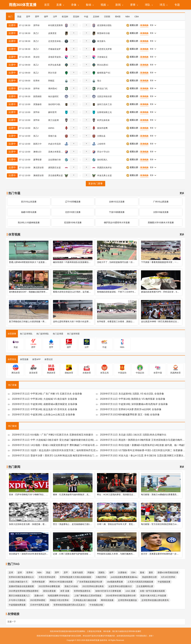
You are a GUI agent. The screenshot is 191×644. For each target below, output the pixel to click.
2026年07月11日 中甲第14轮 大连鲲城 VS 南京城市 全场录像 (45, 399)
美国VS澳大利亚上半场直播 (153, 596)
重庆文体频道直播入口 (19, 596)
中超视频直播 (164, 582)
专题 (177, 5)
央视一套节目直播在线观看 (152, 591)
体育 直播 (65, 591)
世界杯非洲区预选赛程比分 (21, 577)
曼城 (142, 572)
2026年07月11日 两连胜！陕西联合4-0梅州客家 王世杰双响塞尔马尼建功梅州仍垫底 (143, 440)
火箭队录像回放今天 (18, 582)
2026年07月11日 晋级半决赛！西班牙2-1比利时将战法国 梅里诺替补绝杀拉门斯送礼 (55, 456)
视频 (103, 5)
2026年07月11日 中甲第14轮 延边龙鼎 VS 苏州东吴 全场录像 (45, 409)
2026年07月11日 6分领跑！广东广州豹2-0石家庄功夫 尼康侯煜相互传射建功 (53, 435)
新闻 (118, 5)
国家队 (102, 572)
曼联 (151, 572)
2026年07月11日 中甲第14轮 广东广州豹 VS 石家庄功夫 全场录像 (47, 394)
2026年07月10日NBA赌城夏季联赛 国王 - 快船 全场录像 (130, 415)
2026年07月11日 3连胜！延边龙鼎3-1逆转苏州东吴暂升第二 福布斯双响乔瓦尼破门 (55, 450)
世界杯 (30, 572)
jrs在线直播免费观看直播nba (124, 577)
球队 (148, 5)
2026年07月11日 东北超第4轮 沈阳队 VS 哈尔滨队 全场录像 (132, 394)
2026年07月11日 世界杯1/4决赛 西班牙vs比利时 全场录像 (131, 409)
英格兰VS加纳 (71, 586)
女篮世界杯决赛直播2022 (120, 586)
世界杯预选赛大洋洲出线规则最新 (76, 577)
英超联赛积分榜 (149, 577)
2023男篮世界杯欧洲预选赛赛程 (24, 591)
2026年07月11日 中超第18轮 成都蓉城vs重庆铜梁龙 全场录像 (45, 404)
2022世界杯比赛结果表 (93, 586)
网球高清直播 (107, 600)
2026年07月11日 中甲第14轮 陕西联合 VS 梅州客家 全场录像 (133, 399)
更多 (182, 193)
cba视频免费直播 (115, 582)
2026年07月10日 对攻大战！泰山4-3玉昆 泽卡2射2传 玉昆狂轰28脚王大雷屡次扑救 (143, 456)
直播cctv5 (39, 596)
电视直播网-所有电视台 (59, 596)
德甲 (111, 572)
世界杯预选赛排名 (82, 591)
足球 (11, 572)
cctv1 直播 (130, 591)
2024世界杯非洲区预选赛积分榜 (121, 596)
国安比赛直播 (49, 591)
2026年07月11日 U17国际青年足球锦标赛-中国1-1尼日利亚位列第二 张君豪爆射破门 (143, 450)
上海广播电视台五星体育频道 (88, 596)
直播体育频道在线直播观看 (21, 586)
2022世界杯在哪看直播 (49, 586)
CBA (133, 572)
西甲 (57, 572)
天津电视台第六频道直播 (85, 600)
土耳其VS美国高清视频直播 (140, 582)
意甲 (66, 572)
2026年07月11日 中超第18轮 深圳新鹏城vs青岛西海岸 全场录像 (134, 404)
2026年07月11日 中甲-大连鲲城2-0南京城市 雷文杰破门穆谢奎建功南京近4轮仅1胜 (55, 440)
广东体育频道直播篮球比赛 (90, 582)
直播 (59, 5)
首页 (47, 5)
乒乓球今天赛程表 (17, 600)
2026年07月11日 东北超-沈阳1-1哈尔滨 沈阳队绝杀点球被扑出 (133, 435)
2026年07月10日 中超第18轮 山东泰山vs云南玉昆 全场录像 (43, 415)
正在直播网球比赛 (145, 586)
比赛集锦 (122, 572)
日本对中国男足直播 (40, 605)
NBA (39, 572)
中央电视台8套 (96, 605)
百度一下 (12, 622)
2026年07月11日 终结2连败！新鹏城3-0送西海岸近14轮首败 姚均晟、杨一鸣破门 (143, 445)
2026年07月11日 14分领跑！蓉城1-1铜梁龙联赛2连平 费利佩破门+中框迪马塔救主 (55, 445)
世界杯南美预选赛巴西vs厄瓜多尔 (69, 605)
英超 (48, 572)
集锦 (88, 5)
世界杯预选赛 (38, 582)
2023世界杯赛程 (38, 600)
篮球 (20, 572)
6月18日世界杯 (168, 577)
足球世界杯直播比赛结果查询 (155, 600)
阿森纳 (91, 572)
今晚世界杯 (101, 577)
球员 (162, 5)
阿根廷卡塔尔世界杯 (59, 600)
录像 (74, 5)
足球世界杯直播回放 (127, 600)
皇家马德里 (78, 572)
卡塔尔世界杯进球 (47, 577)
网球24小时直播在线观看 (61, 582)
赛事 (133, 5)
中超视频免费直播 (17, 605)
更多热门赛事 (95, 184)
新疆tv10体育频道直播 (168, 572)
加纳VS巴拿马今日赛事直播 (108, 591)
